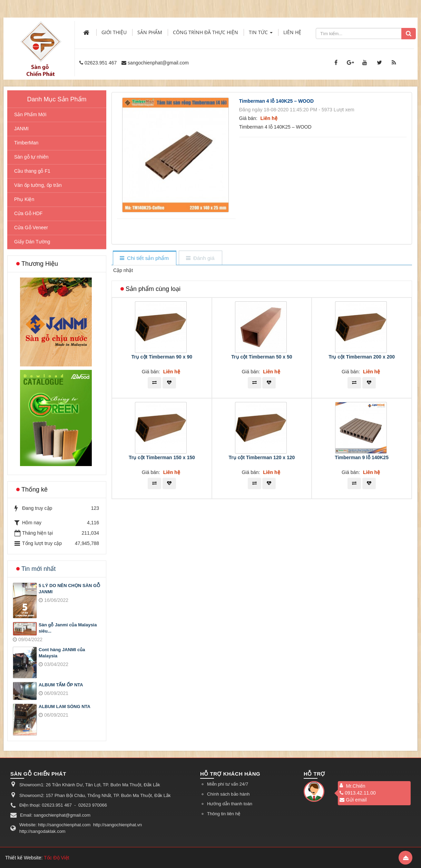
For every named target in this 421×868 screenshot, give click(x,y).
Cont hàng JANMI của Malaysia (62, 653)
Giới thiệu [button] (114, 32)
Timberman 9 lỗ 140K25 (362, 457)
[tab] (144, 258)
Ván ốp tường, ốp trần (38, 185)
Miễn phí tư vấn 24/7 (228, 784)
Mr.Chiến (355, 786)
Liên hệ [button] (292, 32)
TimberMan (26, 143)
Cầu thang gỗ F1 (32, 171)
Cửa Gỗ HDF (28, 213)
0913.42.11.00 (358, 793)
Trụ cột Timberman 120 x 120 (262, 457)
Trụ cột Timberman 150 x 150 (162, 457)
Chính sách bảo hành (228, 794)
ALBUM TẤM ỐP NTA (61, 685)
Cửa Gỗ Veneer (31, 228)
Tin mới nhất (38, 569)
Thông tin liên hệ (224, 814)
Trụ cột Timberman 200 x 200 (362, 357)
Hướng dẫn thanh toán (230, 804)
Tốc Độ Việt (57, 858)
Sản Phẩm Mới (30, 114)
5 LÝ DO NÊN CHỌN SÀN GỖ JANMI (69, 589)
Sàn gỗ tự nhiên (31, 157)
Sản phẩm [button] (150, 32)
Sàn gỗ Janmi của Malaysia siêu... (68, 628)
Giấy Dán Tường (32, 242)
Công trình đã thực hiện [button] (205, 32)
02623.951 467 (101, 63)
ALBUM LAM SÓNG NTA (65, 706)
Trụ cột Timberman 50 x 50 (262, 357)
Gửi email (353, 800)
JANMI (21, 129)
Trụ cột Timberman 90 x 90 (162, 357)
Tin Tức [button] (261, 34)
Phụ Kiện (24, 199)
